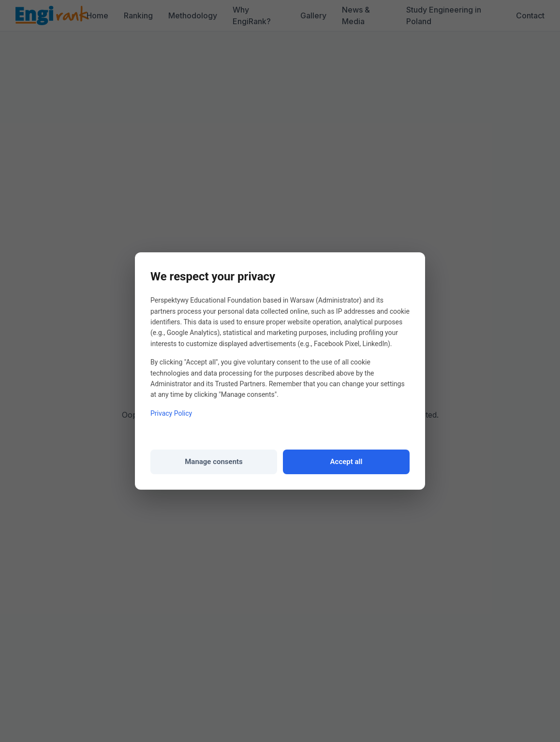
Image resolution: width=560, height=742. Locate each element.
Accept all (346, 462)
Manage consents (214, 462)
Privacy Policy (171, 413)
